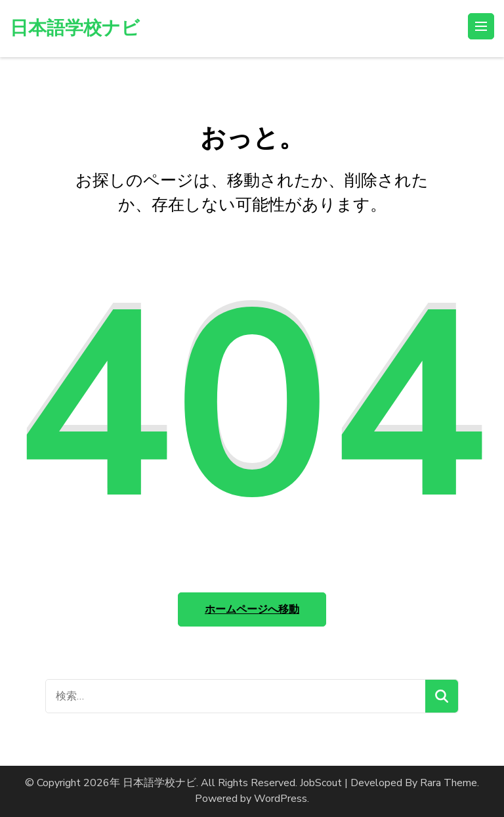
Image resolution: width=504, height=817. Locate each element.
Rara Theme (449, 783)
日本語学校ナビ (75, 28)
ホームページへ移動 (252, 609)
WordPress (281, 799)
